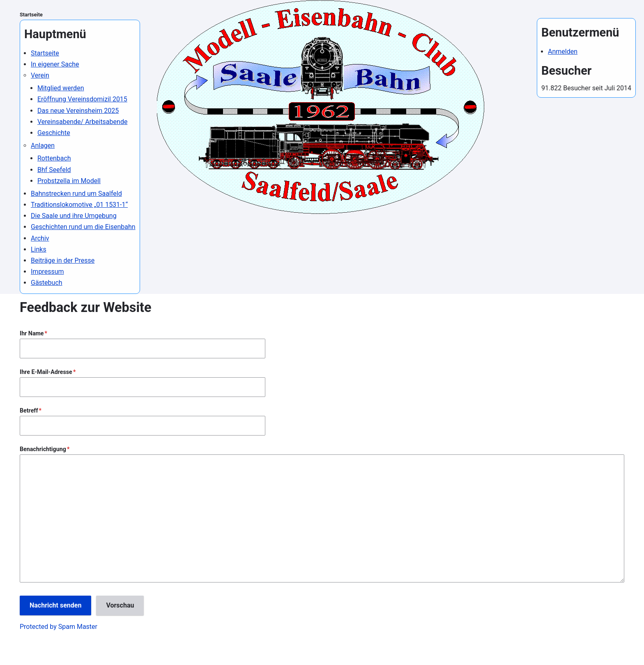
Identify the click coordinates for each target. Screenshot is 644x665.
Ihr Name (32, 333)
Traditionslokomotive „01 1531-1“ (79, 205)
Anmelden (563, 52)
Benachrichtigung (43, 449)
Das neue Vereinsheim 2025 (78, 111)
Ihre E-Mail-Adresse (46, 372)
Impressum (47, 272)
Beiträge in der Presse (63, 260)
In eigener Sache (55, 64)
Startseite (31, 15)
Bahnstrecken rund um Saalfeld (76, 194)
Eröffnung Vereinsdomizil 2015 (82, 99)
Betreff (29, 410)
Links (39, 249)
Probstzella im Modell (69, 181)
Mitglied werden (61, 88)
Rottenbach (54, 158)
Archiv (40, 238)
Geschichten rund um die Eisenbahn (83, 227)
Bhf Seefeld (54, 170)
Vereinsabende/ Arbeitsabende (82, 122)
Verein (40, 75)
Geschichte (54, 133)
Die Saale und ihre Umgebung (74, 216)
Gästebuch (47, 283)
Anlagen (43, 146)
